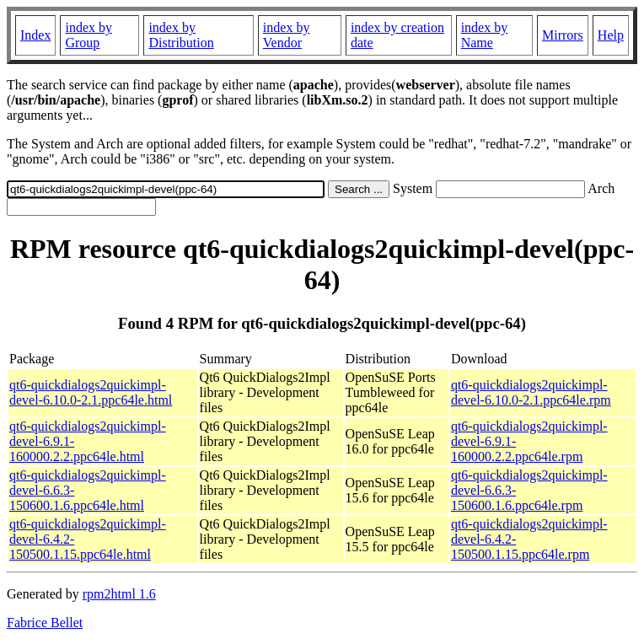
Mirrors (563, 35)
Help (611, 35)
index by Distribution (181, 35)
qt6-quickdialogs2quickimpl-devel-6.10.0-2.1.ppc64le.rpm (531, 392)
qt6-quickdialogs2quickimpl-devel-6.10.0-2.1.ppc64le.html (91, 392)
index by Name (485, 35)
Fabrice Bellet (45, 623)
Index (35, 35)
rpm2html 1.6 (119, 594)
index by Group (89, 35)
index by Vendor (287, 35)
